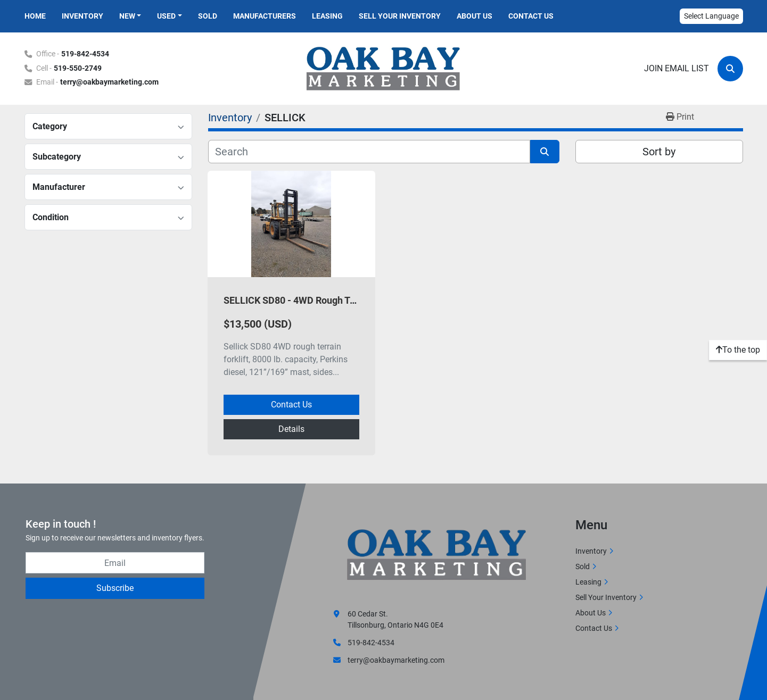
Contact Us (531, 16)
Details (291, 429)
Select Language (711, 16)
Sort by (659, 152)
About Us (475, 16)
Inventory (83, 16)
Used (166, 16)
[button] (130, 16)
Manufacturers (265, 16)
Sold (208, 16)
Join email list (677, 68)
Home (35, 16)
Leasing (327, 16)
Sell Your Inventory (400, 16)
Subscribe (115, 588)
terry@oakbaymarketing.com (109, 82)
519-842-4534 (85, 54)
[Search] (730, 69)
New (127, 16)
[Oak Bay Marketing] (437, 556)
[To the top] (738, 350)
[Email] (115, 563)
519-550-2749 (78, 68)
